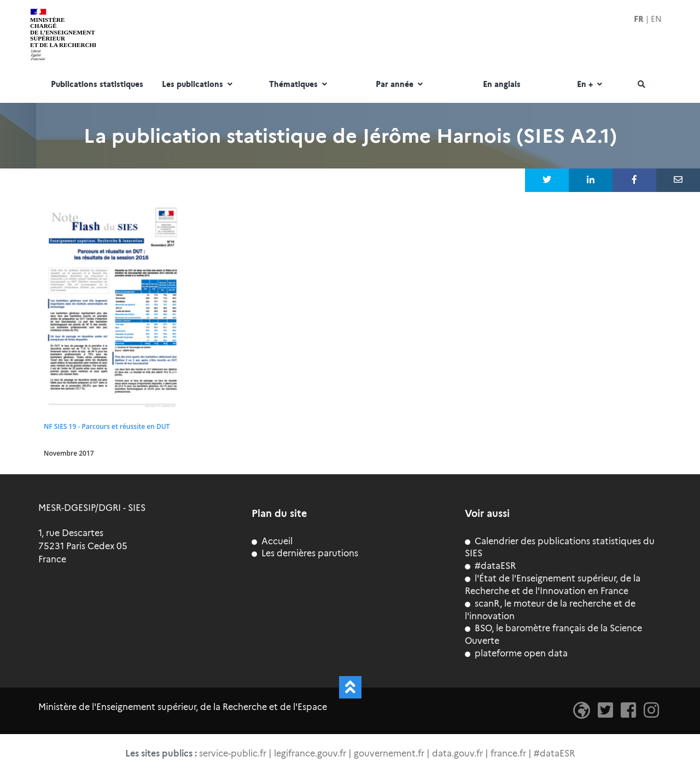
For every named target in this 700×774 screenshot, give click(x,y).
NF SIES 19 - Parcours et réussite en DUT (107, 426)
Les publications (199, 85)
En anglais (502, 85)
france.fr (508, 753)
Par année (401, 85)
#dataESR (490, 566)
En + (591, 85)
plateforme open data (516, 653)
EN (656, 19)
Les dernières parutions (305, 553)
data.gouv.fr (457, 753)
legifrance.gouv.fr (310, 753)
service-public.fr (233, 753)
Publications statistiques (97, 85)
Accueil (272, 541)
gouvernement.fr (389, 753)
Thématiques (299, 85)
